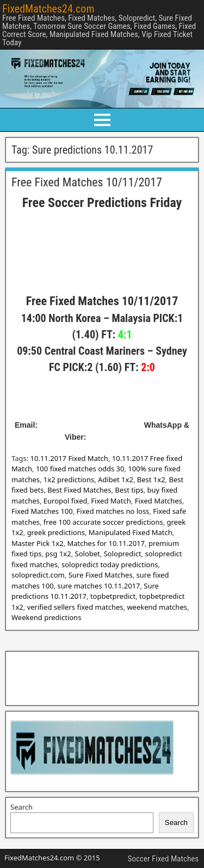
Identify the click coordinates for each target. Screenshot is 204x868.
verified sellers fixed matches (75, 607)
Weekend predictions (46, 617)
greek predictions (56, 532)
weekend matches (157, 607)
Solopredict (123, 554)
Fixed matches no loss (113, 511)
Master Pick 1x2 (38, 543)
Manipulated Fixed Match (131, 532)
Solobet (88, 554)
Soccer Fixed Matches (163, 859)
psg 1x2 (58, 554)
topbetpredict (113, 596)
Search (21, 807)
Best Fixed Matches (79, 490)
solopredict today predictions (110, 564)
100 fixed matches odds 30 (80, 469)
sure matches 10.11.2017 (99, 586)
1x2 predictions (69, 479)
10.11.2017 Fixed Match (69, 458)
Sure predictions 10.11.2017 (85, 591)
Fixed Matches (159, 501)
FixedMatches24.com (48, 9)
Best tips (129, 490)
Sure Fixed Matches (101, 575)
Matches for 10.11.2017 (106, 543)
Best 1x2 (151, 479)
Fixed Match (111, 501)
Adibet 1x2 (116, 479)
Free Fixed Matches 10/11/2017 (87, 182)
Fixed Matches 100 (42, 511)
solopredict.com (38, 575)
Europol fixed (66, 501)
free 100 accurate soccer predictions (103, 522)
